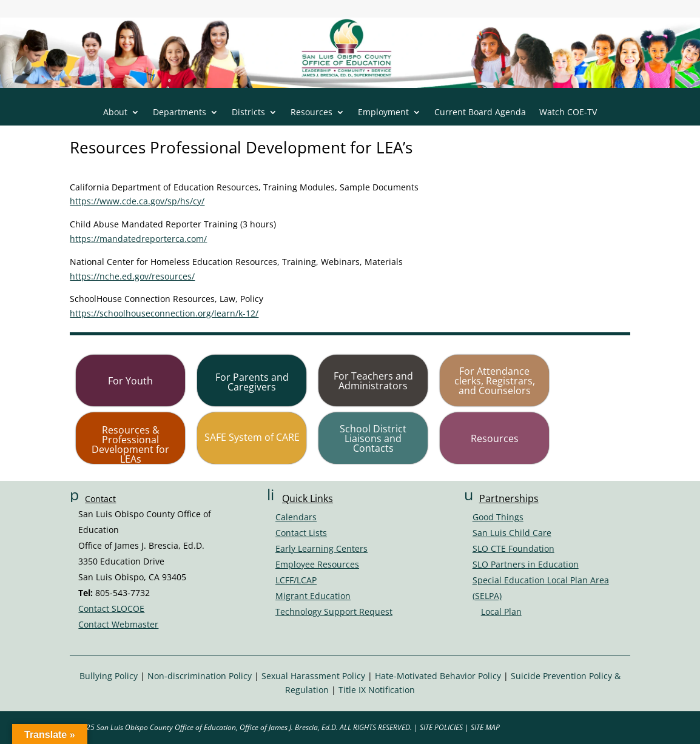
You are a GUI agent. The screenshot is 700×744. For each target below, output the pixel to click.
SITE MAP (485, 727)
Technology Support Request (334, 612)
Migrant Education (313, 596)
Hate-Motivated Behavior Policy (438, 676)
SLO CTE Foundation (513, 548)
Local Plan (501, 612)
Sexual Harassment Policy (313, 676)
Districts (248, 113)
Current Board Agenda (480, 113)
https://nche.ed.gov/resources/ (132, 276)
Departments (180, 113)
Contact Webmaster (118, 624)
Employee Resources (317, 564)
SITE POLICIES (441, 727)
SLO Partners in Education (526, 564)
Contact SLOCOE (111, 608)
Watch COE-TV (568, 113)
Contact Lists (301, 533)
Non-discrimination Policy (200, 676)
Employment (383, 113)
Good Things (498, 517)
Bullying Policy (109, 676)
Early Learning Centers (321, 548)
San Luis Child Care (512, 533)
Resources (311, 113)
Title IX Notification (377, 690)
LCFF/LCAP (296, 580)
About (115, 113)
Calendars (296, 517)
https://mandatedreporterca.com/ (138, 239)
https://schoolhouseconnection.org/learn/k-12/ (164, 313)
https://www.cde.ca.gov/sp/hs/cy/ (137, 201)
